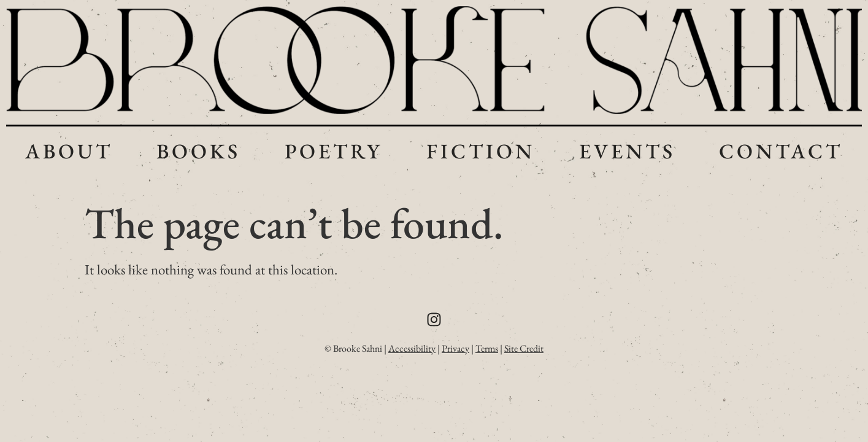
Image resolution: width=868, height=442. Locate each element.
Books (198, 151)
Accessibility (412, 348)
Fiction (481, 151)
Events (627, 151)
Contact (781, 151)
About (69, 151)
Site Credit (524, 348)
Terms (487, 348)
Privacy (455, 348)
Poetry (334, 151)
